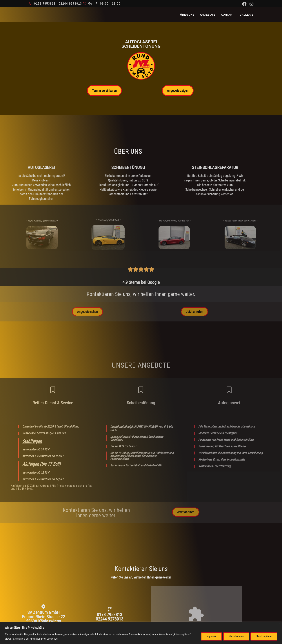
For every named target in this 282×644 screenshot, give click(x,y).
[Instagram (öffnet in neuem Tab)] (251, 4)
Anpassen (211, 636)
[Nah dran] (280, 624)
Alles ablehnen (236, 636)
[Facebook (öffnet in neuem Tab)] (244, 4)
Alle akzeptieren (264, 636)
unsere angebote (141, 365)
